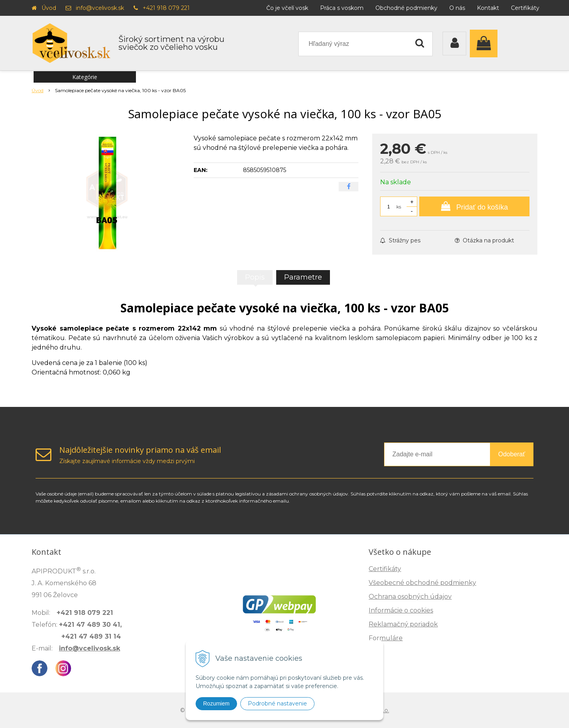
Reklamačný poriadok (403, 624)
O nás (457, 8)
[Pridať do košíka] (474, 206)
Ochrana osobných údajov (410, 597)
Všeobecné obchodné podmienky (422, 583)
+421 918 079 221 (166, 8)
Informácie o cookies (401, 610)
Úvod (49, 8)
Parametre (303, 277)
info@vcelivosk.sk (100, 8)
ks (399, 207)
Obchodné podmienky (406, 8)
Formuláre (386, 638)
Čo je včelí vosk (287, 8)
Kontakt (488, 8)
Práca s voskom (342, 8)
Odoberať (512, 454)
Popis (255, 277)
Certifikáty (525, 8)
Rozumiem (216, 703)
